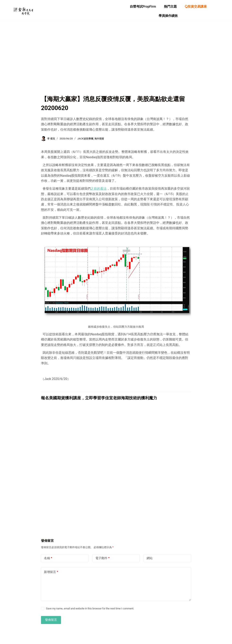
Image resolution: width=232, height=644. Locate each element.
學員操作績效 (168, 16)
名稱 (48, 558)
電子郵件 (102, 558)
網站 (150, 558)
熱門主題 (170, 7)
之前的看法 (99, 189)
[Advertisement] (116, 64)
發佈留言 (51, 620)
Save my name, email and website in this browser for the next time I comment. (90, 608)
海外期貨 (99, 139)
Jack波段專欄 (85, 139)
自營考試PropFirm (143, 7)
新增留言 (51, 572)
